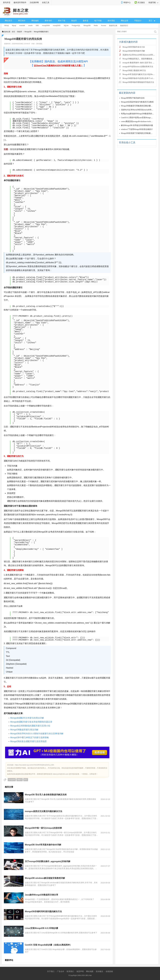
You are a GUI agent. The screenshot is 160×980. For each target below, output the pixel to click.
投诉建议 (99, 971)
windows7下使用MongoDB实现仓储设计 (137, 129)
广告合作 (61, 971)
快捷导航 (153, 2)
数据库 (74, 21)
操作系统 (111, 21)
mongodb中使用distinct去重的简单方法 (138, 67)
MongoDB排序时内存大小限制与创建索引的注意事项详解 (37, 734)
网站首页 (8, 21)
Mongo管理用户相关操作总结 (133, 98)
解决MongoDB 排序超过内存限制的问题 (137, 125)
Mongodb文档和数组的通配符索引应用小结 (30, 726)
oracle (30, 26)
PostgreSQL (76, 26)
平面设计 (138, 21)
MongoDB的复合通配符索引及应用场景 (28, 741)
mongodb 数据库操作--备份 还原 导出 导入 (139, 63)
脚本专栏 (48, 21)
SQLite (66, 26)
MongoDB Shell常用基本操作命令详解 (43, 845)
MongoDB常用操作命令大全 (134, 47)
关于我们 (51, 971)
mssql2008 (46, 26)
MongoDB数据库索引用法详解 (24, 730)
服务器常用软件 (20, 2)
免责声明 (80, 971)
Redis (96, 26)
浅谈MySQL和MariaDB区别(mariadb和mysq (140, 55)
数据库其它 (124, 26)
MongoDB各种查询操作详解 (134, 51)
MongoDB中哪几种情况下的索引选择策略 (30, 737)
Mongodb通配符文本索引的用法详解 (27, 718)
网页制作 (22, 21)
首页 (13, 32)
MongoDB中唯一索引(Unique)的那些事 (43, 828)
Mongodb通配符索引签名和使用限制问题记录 (31, 722)
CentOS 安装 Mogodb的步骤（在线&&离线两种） (48, 945)
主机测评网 (34, 2)
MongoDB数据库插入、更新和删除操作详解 (140, 59)
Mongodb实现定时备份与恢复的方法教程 (137, 102)
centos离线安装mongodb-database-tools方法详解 (140, 121)
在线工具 (46, 2)
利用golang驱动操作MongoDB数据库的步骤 (138, 114)
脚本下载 (62, 21)
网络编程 (35, 21)
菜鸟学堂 (7, 2)
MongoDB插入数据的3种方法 (134, 70)
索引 (26, 780)
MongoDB (87, 26)
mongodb (12, 780)
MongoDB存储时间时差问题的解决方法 (43, 911)
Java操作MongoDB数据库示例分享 (42, 895)
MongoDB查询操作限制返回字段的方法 (138, 82)
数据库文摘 (113, 26)
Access (104, 26)
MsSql (7, 26)
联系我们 (70, 971)
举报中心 (127, 2)
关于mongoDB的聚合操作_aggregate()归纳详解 (48, 861)
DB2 (37, 26)
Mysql (14, 26)
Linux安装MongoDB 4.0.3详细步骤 (41, 928)
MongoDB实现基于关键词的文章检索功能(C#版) (140, 133)
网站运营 (125, 21)
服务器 (86, 21)
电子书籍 (98, 21)
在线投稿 (109, 971)
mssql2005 (57, 26)
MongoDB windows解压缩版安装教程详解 (45, 878)
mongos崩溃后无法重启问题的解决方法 (44, 811)
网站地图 (90, 971)
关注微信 (141, 2)
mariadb (22, 26)
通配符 (20, 780)
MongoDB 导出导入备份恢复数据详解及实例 (46, 795)
